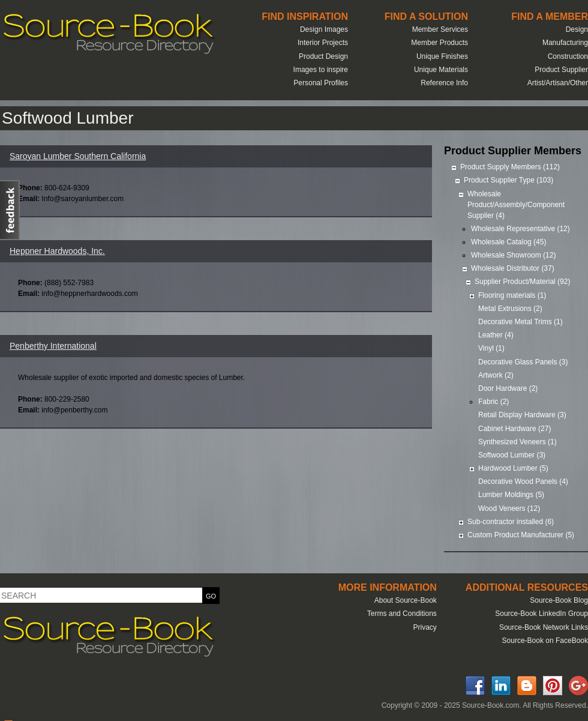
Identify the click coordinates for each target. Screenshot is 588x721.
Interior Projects (323, 43)
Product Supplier (561, 70)
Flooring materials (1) (512, 295)
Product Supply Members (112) (510, 167)
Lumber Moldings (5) (511, 495)
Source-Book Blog (559, 600)
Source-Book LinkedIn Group (541, 614)
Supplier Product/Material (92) (522, 282)
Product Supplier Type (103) (508, 180)
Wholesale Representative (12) (520, 229)
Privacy (424, 627)
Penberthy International (53, 346)
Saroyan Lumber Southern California (78, 156)
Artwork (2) (496, 375)
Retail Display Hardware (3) (522, 415)
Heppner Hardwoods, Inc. (57, 251)
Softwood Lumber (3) (512, 455)
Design (577, 29)
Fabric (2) (493, 402)
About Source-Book (406, 600)
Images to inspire (321, 70)
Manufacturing (565, 43)
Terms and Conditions (402, 614)
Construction (568, 56)
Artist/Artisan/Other (558, 83)
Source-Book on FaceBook (545, 641)
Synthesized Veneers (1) (517, 442)
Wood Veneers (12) (509, 508)
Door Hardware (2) (508, 388)
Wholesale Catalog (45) (508, 242)
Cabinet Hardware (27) (514, 429)
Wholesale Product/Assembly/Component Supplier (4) (516, 205)
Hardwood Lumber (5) (513, 468)
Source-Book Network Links (544, 627)
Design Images (324, 29)
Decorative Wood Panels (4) (523, 481)
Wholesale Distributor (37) (513, 268)
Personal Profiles (321, 83)
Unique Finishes (442, 56)
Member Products (439, 43)
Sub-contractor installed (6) (511, 522)
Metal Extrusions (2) (510, 309)
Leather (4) (496, 335)
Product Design (323, 56)
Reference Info (444, 83)
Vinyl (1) (491, 348)
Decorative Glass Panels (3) (523, 362)
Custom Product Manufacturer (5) (521, 535)
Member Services (440, 29)
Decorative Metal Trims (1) (520, 322)
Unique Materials (441, 70)
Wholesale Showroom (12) (513, 255)
